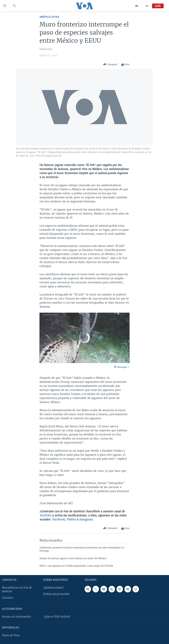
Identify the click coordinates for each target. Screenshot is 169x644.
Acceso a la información (16, 617)
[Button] (110, 65)
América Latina (49, 17)
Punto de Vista (11, 635)
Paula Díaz (46, 49)
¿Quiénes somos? (54, 588)
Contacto (8, 598)
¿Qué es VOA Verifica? (57, 617)
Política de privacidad (56, 594)
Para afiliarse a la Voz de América (17, 590)
